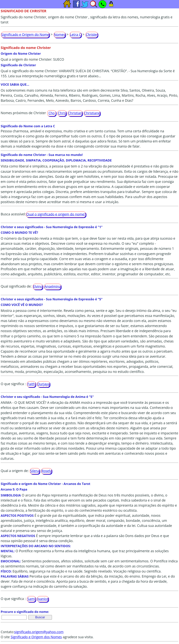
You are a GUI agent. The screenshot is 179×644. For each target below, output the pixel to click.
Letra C (76, 35)
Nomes (60, 35)
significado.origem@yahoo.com (39, 632)
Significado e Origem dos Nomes (36, 637)
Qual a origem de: (15, 471)
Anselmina (53, 286)
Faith (31, 384)
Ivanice (43, 599)
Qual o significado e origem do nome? (56, 214)
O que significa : (13, 384)
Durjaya (44, 384)
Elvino (38, 286)
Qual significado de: (16, 286)
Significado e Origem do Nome (25, 35)
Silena (35, 471)
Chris (62, 113)
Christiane (92, 113)
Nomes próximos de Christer (23, 113)
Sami (31, 599)
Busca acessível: (13, 214)
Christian (75, 113)
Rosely (46, 471)
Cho (52, 113)
